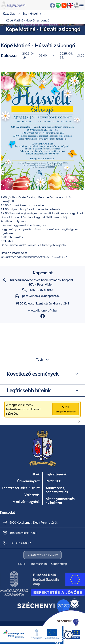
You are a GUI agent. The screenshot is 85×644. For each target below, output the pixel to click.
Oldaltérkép (59, 564)
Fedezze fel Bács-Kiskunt (21, 488)
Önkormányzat (28, 481)
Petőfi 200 (53, 481)
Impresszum (39, 564)
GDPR (22, 564)
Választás (32, 495)
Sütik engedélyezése (66, 409)
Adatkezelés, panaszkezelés (57, 490)
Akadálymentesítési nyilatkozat (60, 501)
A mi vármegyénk (26, 502)
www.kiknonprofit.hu (42, 310)
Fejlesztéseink (56, 474)
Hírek (35, 474)
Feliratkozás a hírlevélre (42, 555)
